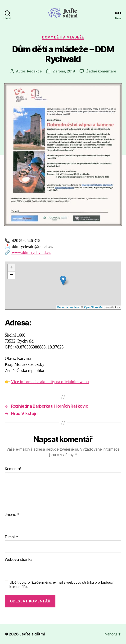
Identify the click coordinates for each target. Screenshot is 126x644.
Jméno (12, 515)
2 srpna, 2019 (64, 71)
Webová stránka (19, 560)
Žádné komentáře (101, 71)
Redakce (34, 71)
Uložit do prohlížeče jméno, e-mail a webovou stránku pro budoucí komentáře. (61, 585)
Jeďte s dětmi (32, 634)
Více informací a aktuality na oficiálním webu (50, 382)
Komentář (13, 469)
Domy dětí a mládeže (63, 37)
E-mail (11, 537)
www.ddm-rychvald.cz (31, 253)
